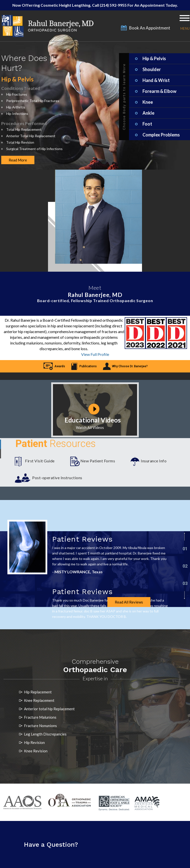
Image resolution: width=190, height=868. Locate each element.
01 (185, 549)
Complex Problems (161, 135)
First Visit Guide (40, 461)
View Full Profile (95, 354)
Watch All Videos (90, 427)
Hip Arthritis (16, 107)
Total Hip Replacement (24, 129)
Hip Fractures (17, 94)
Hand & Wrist (156, 80)
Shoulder (152, 69)
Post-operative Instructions (57, 478)
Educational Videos (93, 420)
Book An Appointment (150, 28)
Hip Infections (17, 114)
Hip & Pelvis (154, 58)
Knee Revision (36, 751)
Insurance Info (154, 461)
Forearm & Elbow (159, 91)
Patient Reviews (82, 539)
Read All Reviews (129, 602)
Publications (88, 366)
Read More (18, 160)
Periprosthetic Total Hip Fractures (33, 101)
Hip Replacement (38, 692)
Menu (185, 28)
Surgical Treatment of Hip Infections (34, 149)
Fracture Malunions (40, 717)
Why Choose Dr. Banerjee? (130, 366)
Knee (148, 102)
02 (185, 566)
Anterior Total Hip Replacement (31, 136)
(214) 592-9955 (114, 5)
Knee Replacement (39, 700)
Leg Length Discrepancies (45, 734)
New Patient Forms (98, 461)
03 (185, 583)
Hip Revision (34, 742)
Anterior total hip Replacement (49, 709)
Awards (60, 366)
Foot (147, 124)
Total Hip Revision (20, 142)
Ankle (148, 113)
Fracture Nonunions (40, 726)
